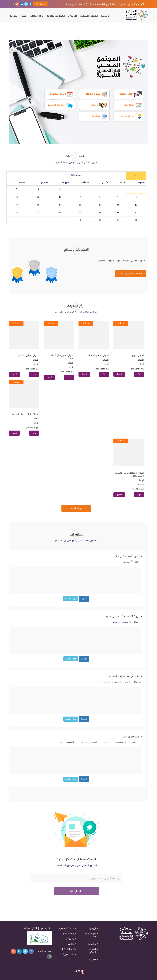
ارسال (76, 891)
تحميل (119, 374)
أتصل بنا (14, 16)
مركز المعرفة (37, 16)
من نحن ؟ (72, 16)
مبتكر (106, 682)
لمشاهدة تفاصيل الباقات (131, 274)
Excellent (120, 742)
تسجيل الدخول (68, 949)
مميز (128, 682)
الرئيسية (105, 16)
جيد (138, 562)
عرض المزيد (76, 508)
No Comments (68, 742)
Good (134, 742)
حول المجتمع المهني (91, 935)
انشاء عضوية (69, 954)
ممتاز (137, 622)
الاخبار (24, 16)
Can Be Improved (90, 742)
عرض (139, 374)
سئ (117, 622)
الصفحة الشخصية (89, 16)
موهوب (117, 682)
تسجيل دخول (41, 4)
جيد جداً (128, 562)
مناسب (127, 622)
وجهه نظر (92, 944)
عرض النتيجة (71, 599)
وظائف (71, 944)
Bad (107, 742)
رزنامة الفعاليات (68, 934)
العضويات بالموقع (56, 16)
